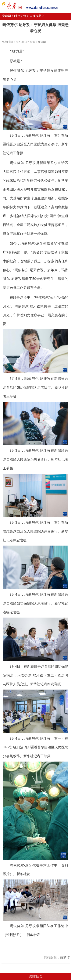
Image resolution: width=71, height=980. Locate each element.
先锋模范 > (37, 16)
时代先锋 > (21, 16)
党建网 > (8, 16)
